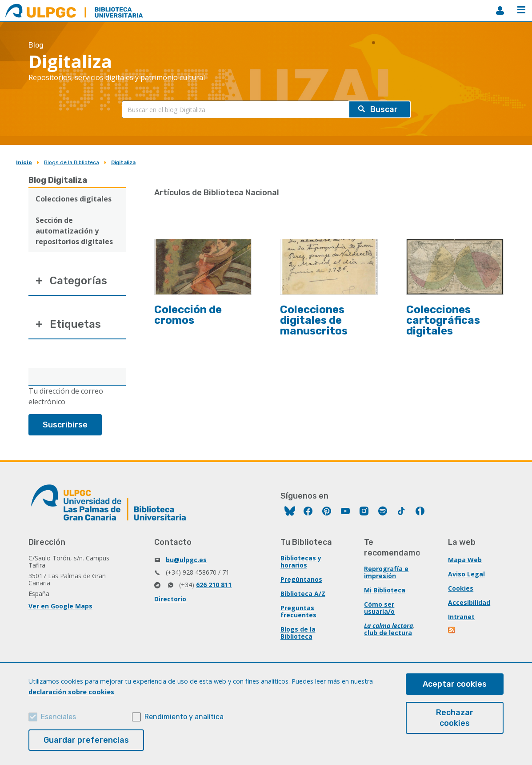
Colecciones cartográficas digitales (443, 320)
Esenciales (58, 717)
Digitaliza (123, 162)
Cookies (461, 588)
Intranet (461, 617)
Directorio (170, 599)
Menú (521, 10)
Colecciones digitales (74, 199)
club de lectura (388, 633)
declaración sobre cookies (71, 692)
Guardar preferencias (86, 740)
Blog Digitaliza (58, 180)
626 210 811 (214, 585)
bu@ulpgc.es (186, 560)
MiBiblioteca (500, 11)
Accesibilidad (469, 602)
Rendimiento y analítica (184, 717)
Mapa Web (465, 560)
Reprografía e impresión (386, 572)
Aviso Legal (466, 574)
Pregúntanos (301, 579)
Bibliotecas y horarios (301, 562)
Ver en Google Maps (60, 606)
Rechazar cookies (455, 718)
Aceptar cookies (455, 684)
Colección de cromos (188, 315)
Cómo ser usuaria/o (379, 608)
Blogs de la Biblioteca (72, 162)
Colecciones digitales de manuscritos (314, 320)
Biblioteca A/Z (303, 594)
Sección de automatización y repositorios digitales (74, 231)
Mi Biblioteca (385, 590)
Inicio (24, 162)
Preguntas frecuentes (298, 611)
